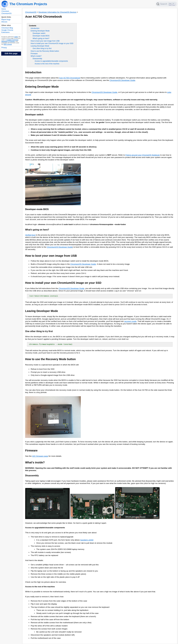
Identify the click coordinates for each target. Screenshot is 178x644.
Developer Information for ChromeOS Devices (57, 12)
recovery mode (130, 321)
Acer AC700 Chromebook (70, 78)
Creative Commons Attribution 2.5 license (10, 41)
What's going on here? (41, 38)
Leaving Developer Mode (40, 46)
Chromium (5, 11)
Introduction (35, 28)
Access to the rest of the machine (47, 64)
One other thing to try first (42, 48)
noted (16, 37)
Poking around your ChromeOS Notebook (143, 155)
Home (4, 9)
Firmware (34, 54)
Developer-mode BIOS (41, 36)
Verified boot (30, 235)
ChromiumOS (6, 13)
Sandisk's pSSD (87, 540)
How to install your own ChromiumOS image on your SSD (52, 43)
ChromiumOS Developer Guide (122, 80)
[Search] (166, 4)
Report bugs (6, 20)
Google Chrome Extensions (7, 31)
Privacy (4, 48)
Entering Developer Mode (40, 31)
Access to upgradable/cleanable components (51, 61)
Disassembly (37, 59)
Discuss (4, 22)
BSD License (8, 44)
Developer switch (39, 33)
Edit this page (11, 53)
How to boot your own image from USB (45, 41)
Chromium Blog (7, 28)
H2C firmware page (40, 456)
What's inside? (36, 56)
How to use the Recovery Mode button (45, 51)
